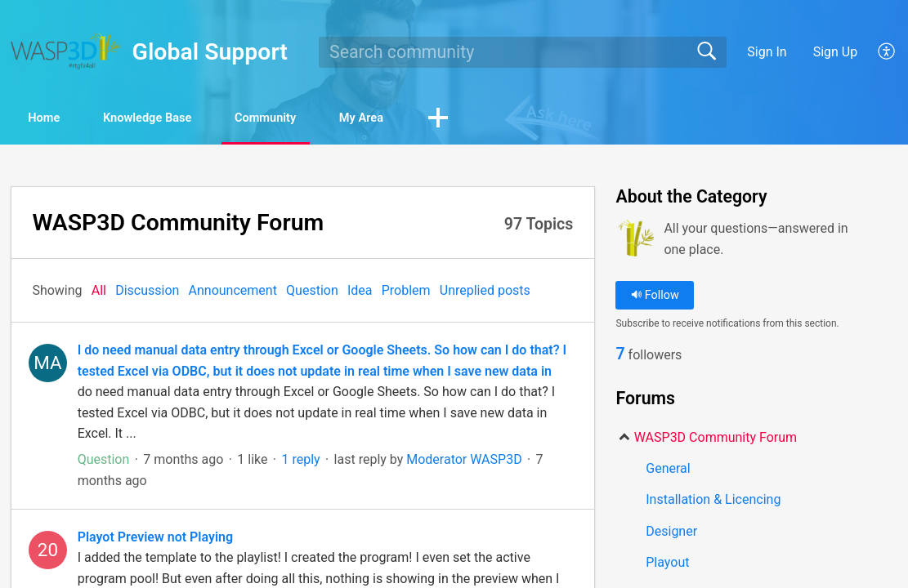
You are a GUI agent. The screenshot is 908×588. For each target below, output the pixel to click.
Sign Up (836, 52)
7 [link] (620, 356)
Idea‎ (360, 292)
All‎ (99, 292)
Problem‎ (406, 292)
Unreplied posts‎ (485, 292)
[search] (522, 52)
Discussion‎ (147, 292)
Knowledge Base (180, 119)
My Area (434, 119)
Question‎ (312, 292)
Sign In (767, 52)
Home (57, 119)
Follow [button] (655, 297)
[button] (521, 120)
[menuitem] (877, 52)
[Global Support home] (66, 51)
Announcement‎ (233, 292)
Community (320, 119)
